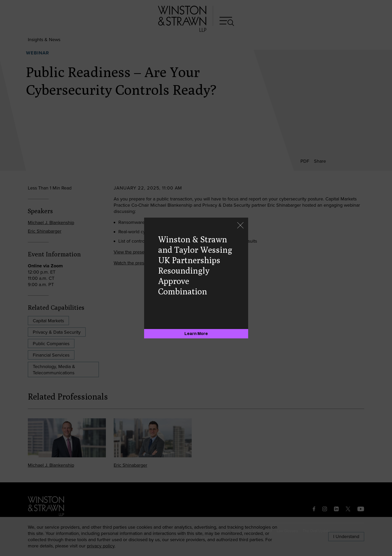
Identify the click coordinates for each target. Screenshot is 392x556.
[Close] (240, 226)
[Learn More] (196, 334)
